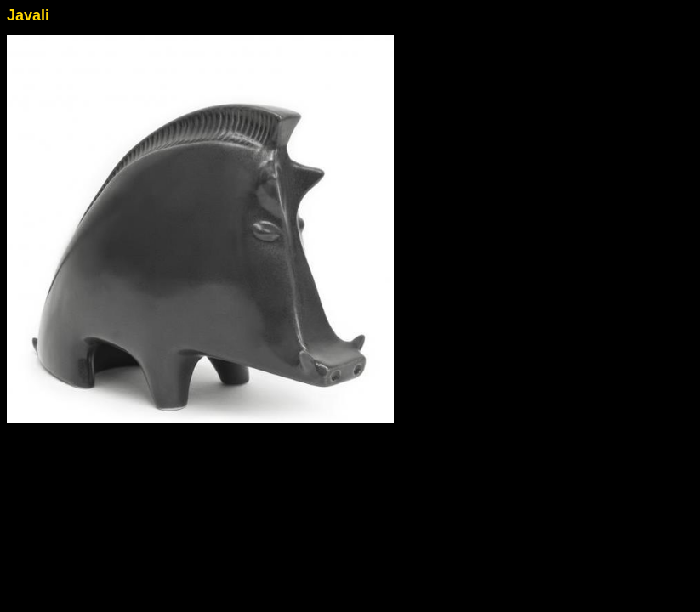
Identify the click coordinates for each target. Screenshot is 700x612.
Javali (28, 15)
